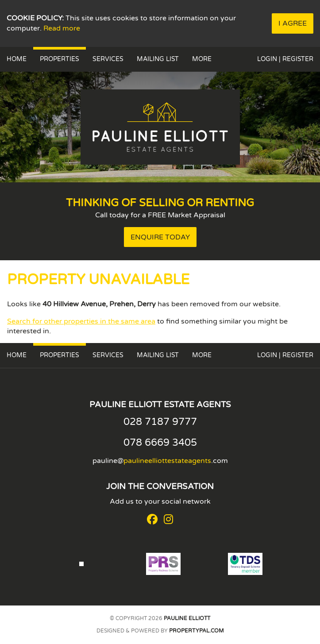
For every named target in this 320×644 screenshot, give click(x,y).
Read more (62, 28)
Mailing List (158, 59)
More (202, 59)
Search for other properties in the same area (81, 321)
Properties (60, 59)
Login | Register (285, 59)
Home (17, 59)
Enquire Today (160, 237)
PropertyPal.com (197, 631)
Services (108, 59)
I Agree (293, 23)
